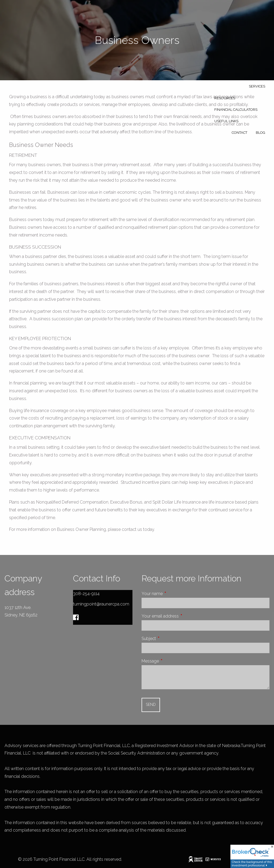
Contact (239, 133)
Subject (169, 639)
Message (170, 661)
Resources (225, 98)
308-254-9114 (86, 594)
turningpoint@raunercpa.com (101, 604)
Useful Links (226, 121)
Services (257, 86)
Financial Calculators (236, 110)
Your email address (180, 616)
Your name (172, 594)
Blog (260, 133)
